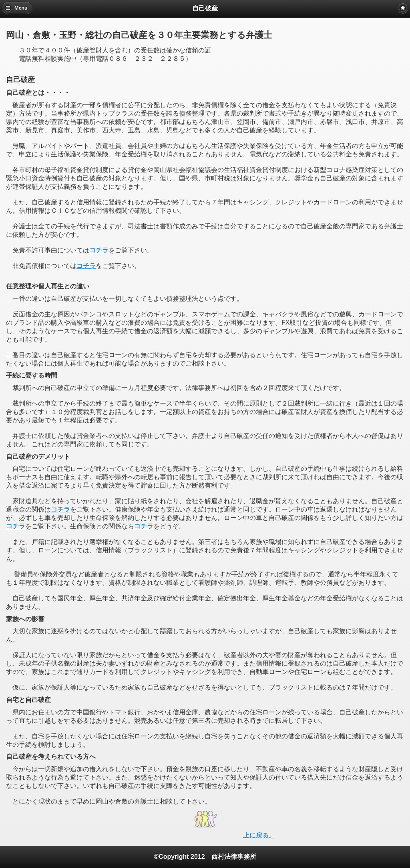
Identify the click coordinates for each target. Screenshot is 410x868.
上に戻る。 (259, 835)
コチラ (99, 250)
